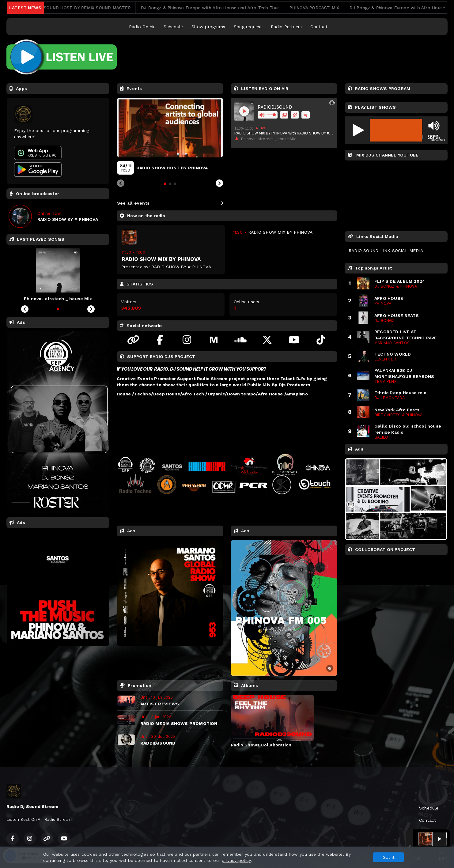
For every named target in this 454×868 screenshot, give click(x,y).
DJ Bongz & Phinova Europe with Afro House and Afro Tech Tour (221, 8)
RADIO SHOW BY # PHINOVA (181, 267)
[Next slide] (219, 183)
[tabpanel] (272, 721)
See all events (170, 203)
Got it (389, 857)
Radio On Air (142, 27)
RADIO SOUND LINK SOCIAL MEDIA (386, 251)
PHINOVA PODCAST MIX (325, 8)
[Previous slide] (121, 183)
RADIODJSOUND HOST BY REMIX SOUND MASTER (88, 8)
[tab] (165, 184)
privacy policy (236, 860)
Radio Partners (286, 27)
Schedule (173, 27)
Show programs (208, 27)
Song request (248, 27)
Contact (319, 27)
